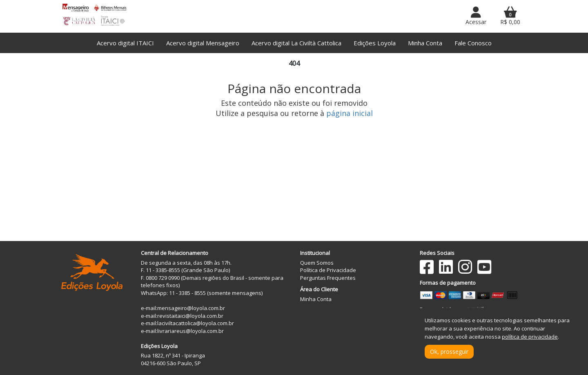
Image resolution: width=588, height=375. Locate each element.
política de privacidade (530, 337)
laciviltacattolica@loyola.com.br (196, 323)
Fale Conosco (473, 43)
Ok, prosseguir (449, 352)
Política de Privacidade (328, 270)
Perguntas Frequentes (328, 278)
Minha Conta (425, 43)
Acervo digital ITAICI (125, 43)
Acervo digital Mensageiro (203, 43)
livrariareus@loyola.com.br (190, 331)
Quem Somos (317, 263)
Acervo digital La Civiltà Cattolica (296, 43)
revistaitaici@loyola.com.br (190, 316)
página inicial (350, 113)
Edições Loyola (375, 43)
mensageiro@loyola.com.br (191, 308)
